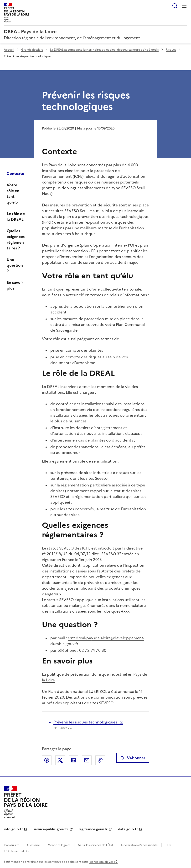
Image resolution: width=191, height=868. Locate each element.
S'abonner (133, 758)
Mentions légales (59, 845)
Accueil (9, 50)
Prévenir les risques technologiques (86, 722)
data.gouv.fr (128, 829)
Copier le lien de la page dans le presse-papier (100, 760)
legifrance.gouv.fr (93, 829)
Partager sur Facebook (47, 760)
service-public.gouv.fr (51, 829)
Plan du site (12, 845)
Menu (184, 6)
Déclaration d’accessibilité (139, 845)
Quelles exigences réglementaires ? (16, 239)
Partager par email (87, 760)
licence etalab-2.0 (101, 862)
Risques (171, 50)
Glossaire (34, 845)
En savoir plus (15, 285)
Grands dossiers (32, 50)
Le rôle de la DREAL (16, 216)
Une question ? (15, 265)
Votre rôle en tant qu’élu (13, 194)
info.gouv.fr (13, 829)
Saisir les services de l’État (96, 845)
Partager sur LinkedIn (73, 760)
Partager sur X (60, 760)
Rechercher (175, 6)
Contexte (15, 173)
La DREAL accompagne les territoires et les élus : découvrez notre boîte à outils (104, 50)
